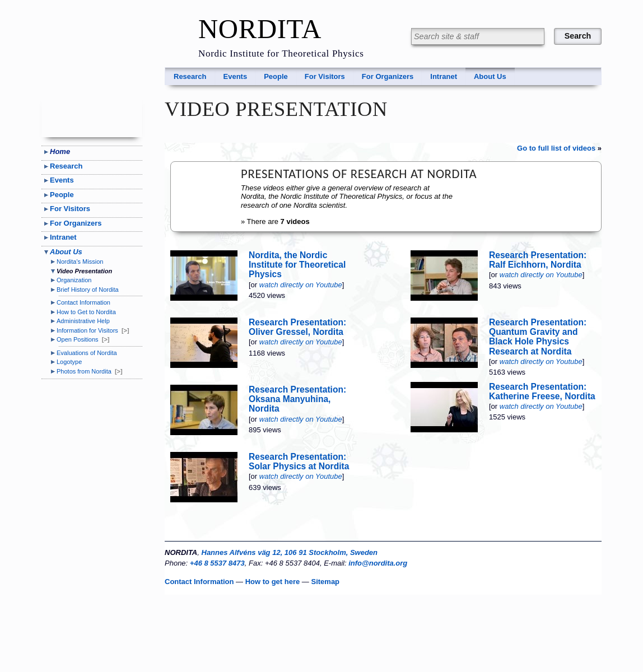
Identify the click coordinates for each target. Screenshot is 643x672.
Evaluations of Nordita (87, 353)
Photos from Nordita (90, 371)
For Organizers (388, 76)
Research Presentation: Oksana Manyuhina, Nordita (297, 399)
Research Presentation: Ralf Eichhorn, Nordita (538, 260)
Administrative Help (83, 321)
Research (190, 76)
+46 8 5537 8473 (217, 563)
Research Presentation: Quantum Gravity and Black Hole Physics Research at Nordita (538, 337)
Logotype (69, 362)
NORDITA (260, 29)
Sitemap (325, 582)
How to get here (273, 582)
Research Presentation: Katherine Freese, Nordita (542, 391)
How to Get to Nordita (86, 312)
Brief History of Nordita (88, 290)
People (276, 76)
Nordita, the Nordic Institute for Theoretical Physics (297, 265)
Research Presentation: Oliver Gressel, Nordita (297, 327)
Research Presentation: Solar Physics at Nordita (299, 461)
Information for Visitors (93, 330)
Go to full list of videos (556, 148)
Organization (74, 280)
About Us (490, 76)
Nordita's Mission (80, 262)
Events (236, 76)
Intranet (444, 76)
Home (60, 151)
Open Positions (83, 339)
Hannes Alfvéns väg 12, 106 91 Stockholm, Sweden (290, 552)
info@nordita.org (378, 563)
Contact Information (83, 302)
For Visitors (325, 76)
